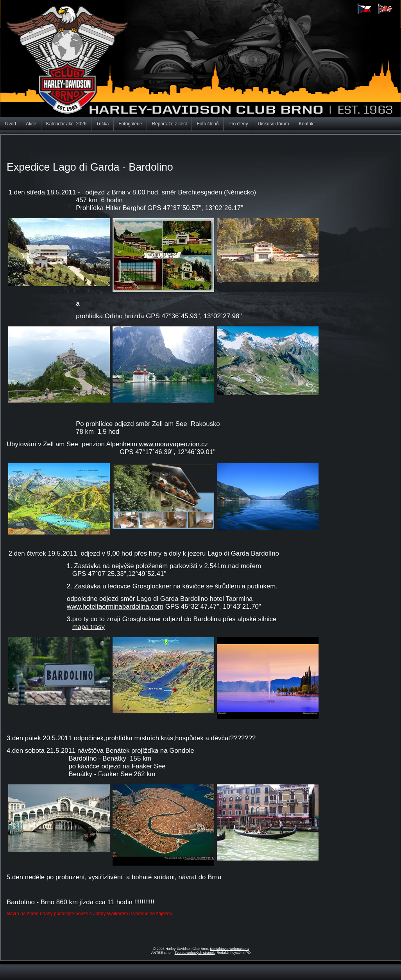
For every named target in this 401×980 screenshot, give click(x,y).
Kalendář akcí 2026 (66, 124)
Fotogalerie (130, 124)
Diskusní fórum (274, 124)
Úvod (11, 124)
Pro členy (238, 124)
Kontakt (307, 124)
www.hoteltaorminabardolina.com (115, 607)
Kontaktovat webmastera (229, 949)
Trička (102, 124)
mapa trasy (89, 627)
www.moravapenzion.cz (174, 444)
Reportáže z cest (169, 124)
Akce (31, 124)
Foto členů (208, 124)
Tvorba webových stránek (195, 953)
